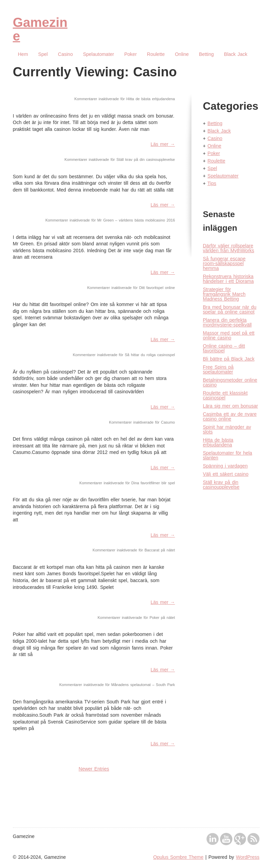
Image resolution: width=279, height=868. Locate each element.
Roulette (156, 54)
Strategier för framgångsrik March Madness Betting (224, 294)
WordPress (248, 857)
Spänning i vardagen (225, 466)
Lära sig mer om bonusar (231, 406)
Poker (131, 54)
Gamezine (40, 29)
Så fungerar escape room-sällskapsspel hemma (224, 263)
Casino (65, 54)
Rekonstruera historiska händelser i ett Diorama (228, 279)
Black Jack (236, 54)
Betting (206, 54)
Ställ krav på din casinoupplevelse (221, 485)
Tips (212, 183)
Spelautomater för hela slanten (228, 455)
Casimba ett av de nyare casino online (230, 416)
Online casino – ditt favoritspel (224, 348)
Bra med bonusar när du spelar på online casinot (230, 309)
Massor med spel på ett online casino (229, 335)
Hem (23, 54)
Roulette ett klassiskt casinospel (225, 395)
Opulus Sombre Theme (178, 857)
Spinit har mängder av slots (227, 429)
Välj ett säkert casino (226, 474)
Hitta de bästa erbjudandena (218, 442)
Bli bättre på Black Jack (229, 359)
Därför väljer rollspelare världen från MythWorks (229, 248)
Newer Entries (94, 769)
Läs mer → (163, 144)
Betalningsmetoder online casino (230, 382)
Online (182, 54)
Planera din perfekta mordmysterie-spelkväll (227, 322)
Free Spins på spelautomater (218, 369)
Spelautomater (99, 54)
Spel (43, 54)
